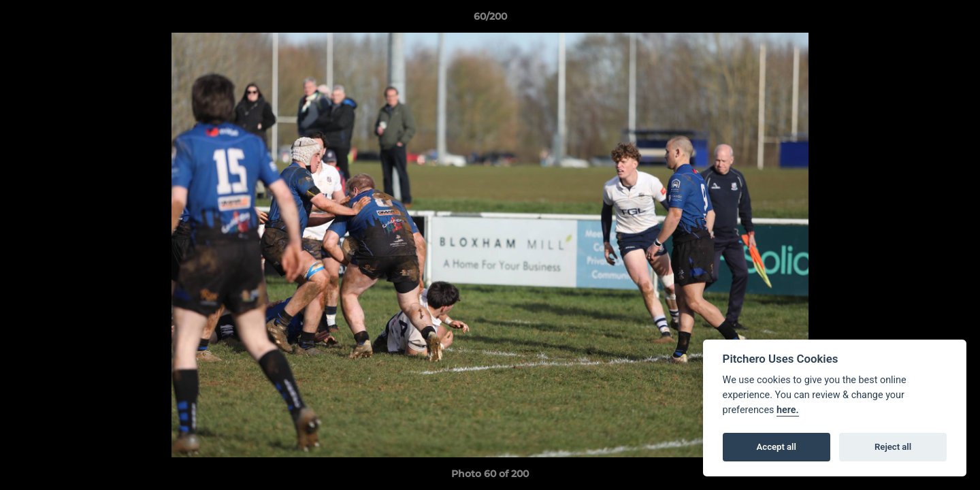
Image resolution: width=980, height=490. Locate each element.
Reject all (893, 447)
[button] (955, 20)
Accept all (777, 447)
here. (788, 410)
